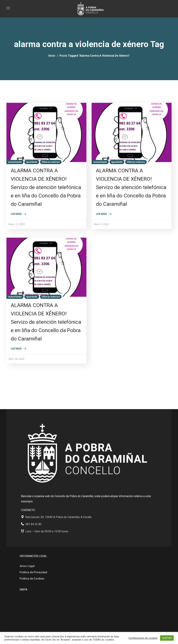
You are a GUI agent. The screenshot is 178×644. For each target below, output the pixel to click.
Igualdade (32, 162)
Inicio (52, 56)
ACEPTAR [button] (167, 638)
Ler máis (16, 214)
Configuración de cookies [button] (143, 638)
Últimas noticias (51, 162)
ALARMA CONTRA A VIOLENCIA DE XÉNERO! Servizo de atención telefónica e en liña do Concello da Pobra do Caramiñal (46, 187)
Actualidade (15, 162)
